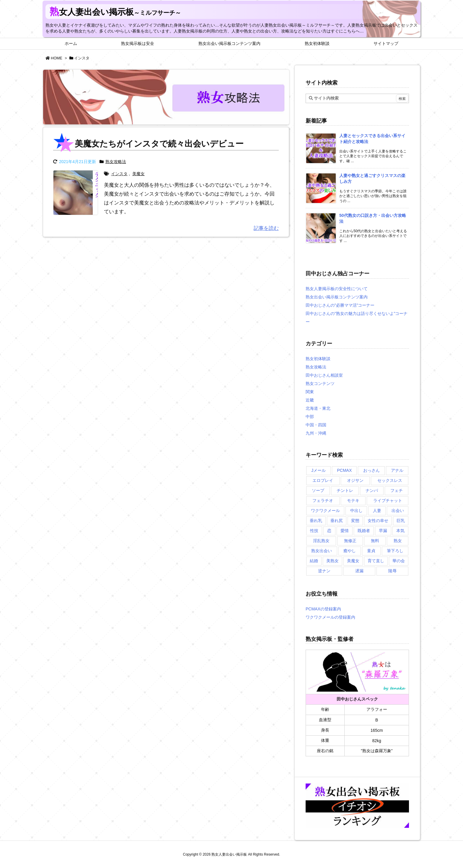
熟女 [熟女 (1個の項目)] (398, 541)
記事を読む (266, 228)
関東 (310, 392)
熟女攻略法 (116, 162)
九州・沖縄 (316, 433)
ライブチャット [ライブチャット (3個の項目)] (388, 500)
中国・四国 (316, 425)
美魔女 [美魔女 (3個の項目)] (353, 561)
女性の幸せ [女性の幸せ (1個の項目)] (378, 521)
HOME (57, 58)
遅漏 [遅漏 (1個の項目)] (359, 571)
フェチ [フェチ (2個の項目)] (397, 490)
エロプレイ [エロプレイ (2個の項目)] (323, 480)
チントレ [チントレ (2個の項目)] (345, 490)
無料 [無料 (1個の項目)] (375, 541)
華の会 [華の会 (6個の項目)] (399, 561)
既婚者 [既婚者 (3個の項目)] (364, 531)
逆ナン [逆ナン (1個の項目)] (324, 571)
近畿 (310, 400)
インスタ (119, 174)
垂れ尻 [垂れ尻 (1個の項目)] (337, 521)
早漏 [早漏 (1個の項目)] (383, 531)
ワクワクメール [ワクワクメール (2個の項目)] (325, 511)
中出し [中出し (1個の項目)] (356, 511)
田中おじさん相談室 (324, 375)
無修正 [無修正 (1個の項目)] (350, 541)
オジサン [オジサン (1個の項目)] (355, 480)
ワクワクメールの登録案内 (330, 617)
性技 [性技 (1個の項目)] (314, 531)
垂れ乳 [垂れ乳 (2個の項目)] (316, 521)
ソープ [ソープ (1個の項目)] (318, 490)
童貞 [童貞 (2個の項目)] (371, 551)
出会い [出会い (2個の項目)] (398, 511)
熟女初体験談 (318, 359)
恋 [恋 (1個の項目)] (329, 531)
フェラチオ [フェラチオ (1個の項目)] (323, 500)
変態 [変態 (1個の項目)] (355, 521)
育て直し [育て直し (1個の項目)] (376, 561)
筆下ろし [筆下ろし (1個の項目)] (395, 551)
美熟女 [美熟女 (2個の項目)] (332, 561)
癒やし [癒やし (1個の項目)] (350, 551)
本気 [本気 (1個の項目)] (400, 531)
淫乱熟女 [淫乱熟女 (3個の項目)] (321, 541)
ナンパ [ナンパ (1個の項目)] (372, 490)
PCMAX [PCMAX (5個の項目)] (344, 470)
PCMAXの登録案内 (323, 609)
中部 (310, 417)
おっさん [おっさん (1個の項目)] (371, 470)
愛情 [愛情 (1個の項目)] (345, 531)
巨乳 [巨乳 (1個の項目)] (401, 521)
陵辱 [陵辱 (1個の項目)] (392, 571)
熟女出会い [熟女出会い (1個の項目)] (322, 551)
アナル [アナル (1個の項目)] (397, 470)
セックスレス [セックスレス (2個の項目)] (390, 480)
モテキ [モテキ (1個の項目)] (353, 500)
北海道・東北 (318, 408)
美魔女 (138, 174)
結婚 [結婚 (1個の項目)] (314, 561)
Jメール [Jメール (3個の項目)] (318, 470)
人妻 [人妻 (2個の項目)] (377, 511)
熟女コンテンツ (320, 383)
